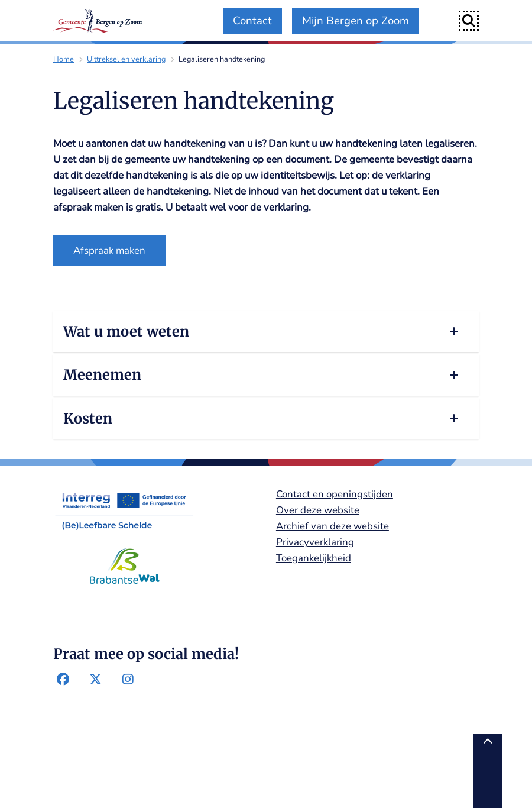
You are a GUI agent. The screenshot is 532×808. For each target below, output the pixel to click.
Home (64, 59)
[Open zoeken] (469, 21)
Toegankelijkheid (314, 558)
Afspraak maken (109, 251)
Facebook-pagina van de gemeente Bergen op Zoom (63, 680)
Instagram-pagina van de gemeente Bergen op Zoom (128, 680)
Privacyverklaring (315, 542)
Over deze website (318, 510)
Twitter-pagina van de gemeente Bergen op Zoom (96, 680)
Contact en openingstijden (335, 494)
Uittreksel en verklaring (126, 59)
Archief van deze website (332, 526)
